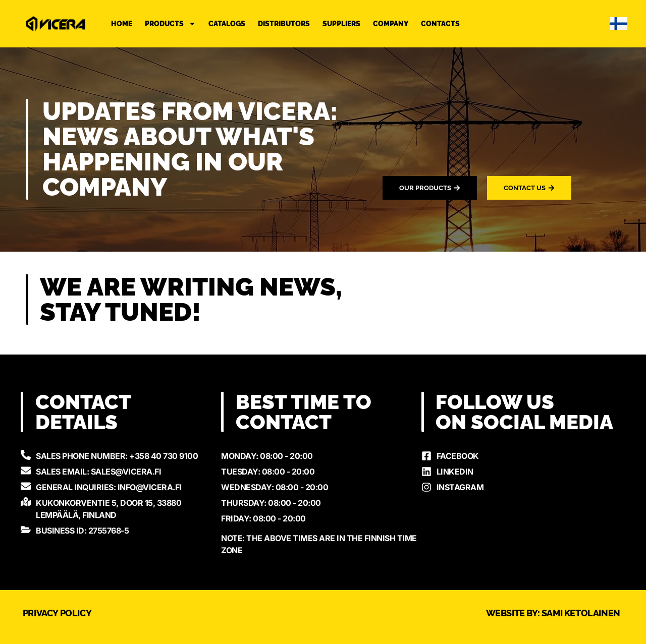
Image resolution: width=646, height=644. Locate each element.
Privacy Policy (57, 613)
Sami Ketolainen (581, 613)
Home (122, 24)
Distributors (284, 24)
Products (170, 24)
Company (391, 24)
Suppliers (341, 24)
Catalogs (227, 24)
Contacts (440, 24)
